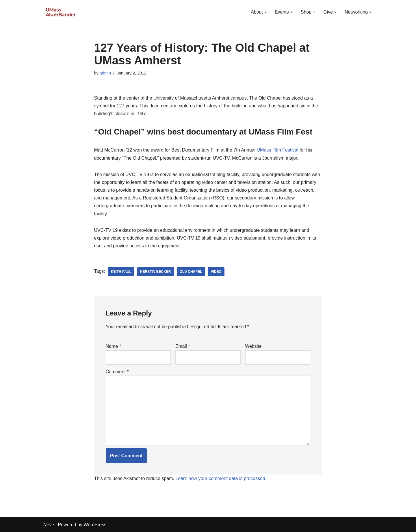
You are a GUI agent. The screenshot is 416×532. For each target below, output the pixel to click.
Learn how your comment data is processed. (221, 478)
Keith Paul (121, 272)
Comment (117, 372)
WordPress (95, 525)
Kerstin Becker (156, 272)
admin (105, 73)
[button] (265, 12)
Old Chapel (191, 272)
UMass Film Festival (277, 150)
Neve (49, 525)
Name (113, 346)
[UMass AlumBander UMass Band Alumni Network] (61, 12)
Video (216, 272)
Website (253, 346)
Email (183, 346)
